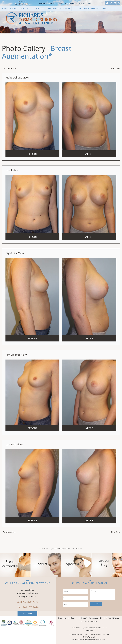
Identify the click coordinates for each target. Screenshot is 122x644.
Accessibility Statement (89, 621)
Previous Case (9, 69)
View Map (27, 614)
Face (22, 9)
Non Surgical (94, 618)
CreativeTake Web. (100, 640)
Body (30, 9)
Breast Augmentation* (37, 53)
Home (4, 9)
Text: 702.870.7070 (27, 607)
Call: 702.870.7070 (27, 602)
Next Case (116, 69)
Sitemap (116, 618)
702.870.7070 (22, 4)
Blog (102, 618)
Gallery (77, 9)
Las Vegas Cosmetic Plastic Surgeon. (94, 635)
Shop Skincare (92, 9)
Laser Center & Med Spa (58, 9)
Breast (39, 9)
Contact (106, 9)
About (13, 9)
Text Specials (8, 17)
